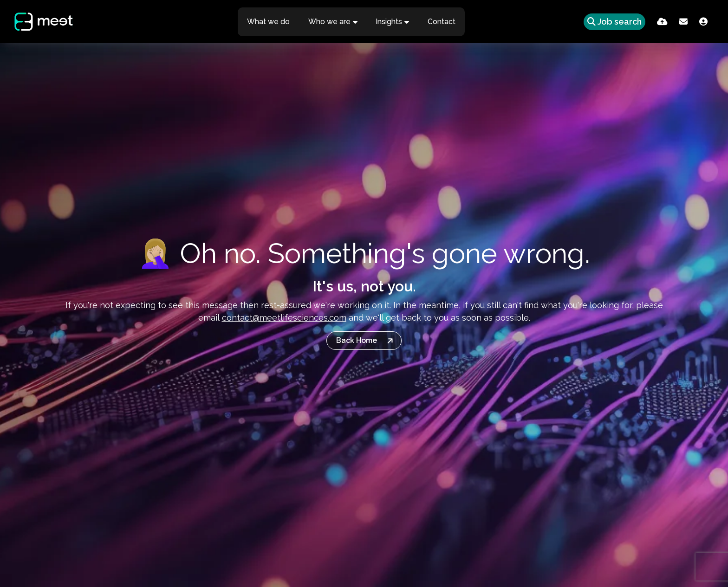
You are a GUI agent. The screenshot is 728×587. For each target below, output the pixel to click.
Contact (442, 22)
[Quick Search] (611, 22)
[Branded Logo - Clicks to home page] (43, 22)
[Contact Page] (683, 22)
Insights (390, 22)
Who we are (330, 22)
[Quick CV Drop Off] (662, 22)
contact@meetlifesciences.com (284, 318)
